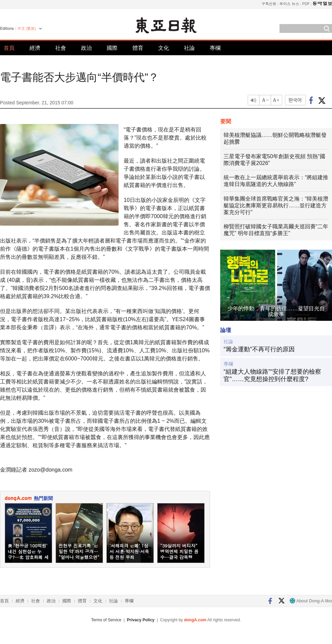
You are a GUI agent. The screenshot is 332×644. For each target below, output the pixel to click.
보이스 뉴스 (289, 4)
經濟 (35, 48)
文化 (164, 48)
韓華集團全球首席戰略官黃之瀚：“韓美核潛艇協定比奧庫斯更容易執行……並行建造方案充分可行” (276, 205)
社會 (61, 48)
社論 (189, 48)
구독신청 (269, 4)
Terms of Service (106, 620)
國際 (112, 48)
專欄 (215, 48)
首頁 (9, 48)
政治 (86, 48)
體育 (138, 48)
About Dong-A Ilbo (311, 601)
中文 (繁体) (27, 28)
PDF (306, 4)
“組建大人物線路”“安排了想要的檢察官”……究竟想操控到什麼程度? (272, 375)
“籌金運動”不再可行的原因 (259, 349)
